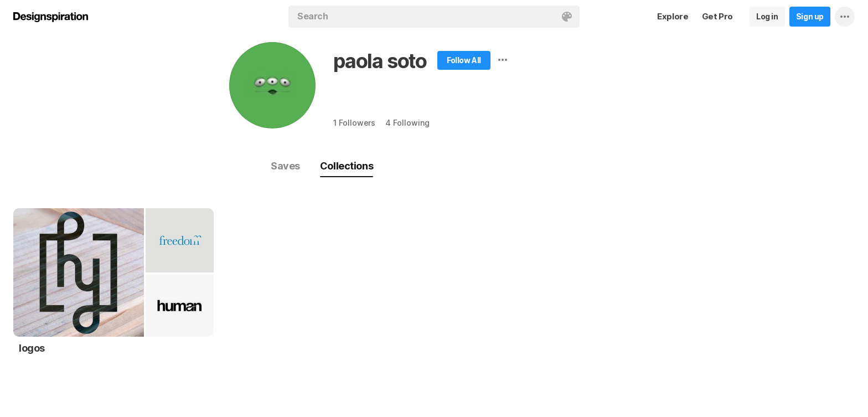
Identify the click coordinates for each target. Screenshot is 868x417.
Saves (285, 166)
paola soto (380, 61)
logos (32, 348)
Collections (347, 166)
